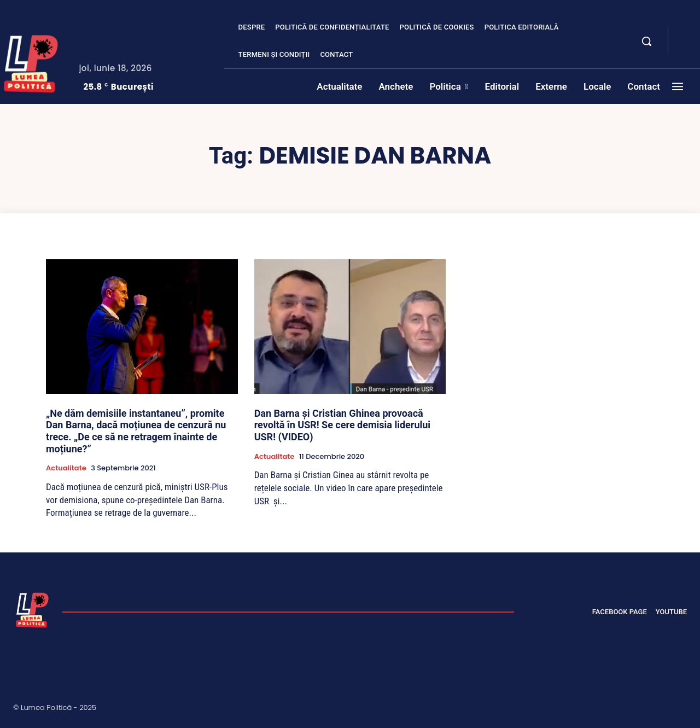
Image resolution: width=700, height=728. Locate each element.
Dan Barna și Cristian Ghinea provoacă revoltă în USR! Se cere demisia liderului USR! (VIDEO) (342, 425)
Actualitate (66, 468)
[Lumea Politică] (32, 609)
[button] (646, 41)
